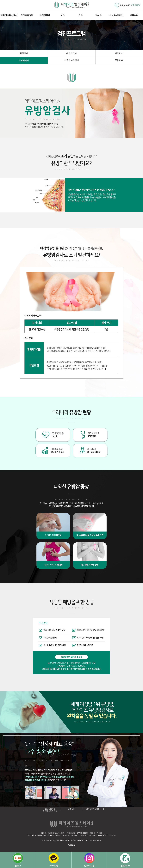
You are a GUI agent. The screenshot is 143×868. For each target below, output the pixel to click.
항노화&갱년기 (116, 15)
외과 (80, 15)
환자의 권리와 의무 (50, 811)
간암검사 (119, 53)
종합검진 (119, 60)
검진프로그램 (27, 15)
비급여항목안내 (49, 809)
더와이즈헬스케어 (9, 15)
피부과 (98, 15)
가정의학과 (45, 15)
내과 (63, 15)
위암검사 (24, 53)
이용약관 (71, 809)
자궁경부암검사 (72, 60)
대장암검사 (72, 53)
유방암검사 (24, 60)
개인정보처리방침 (93, 809)
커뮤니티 (134, 15)
